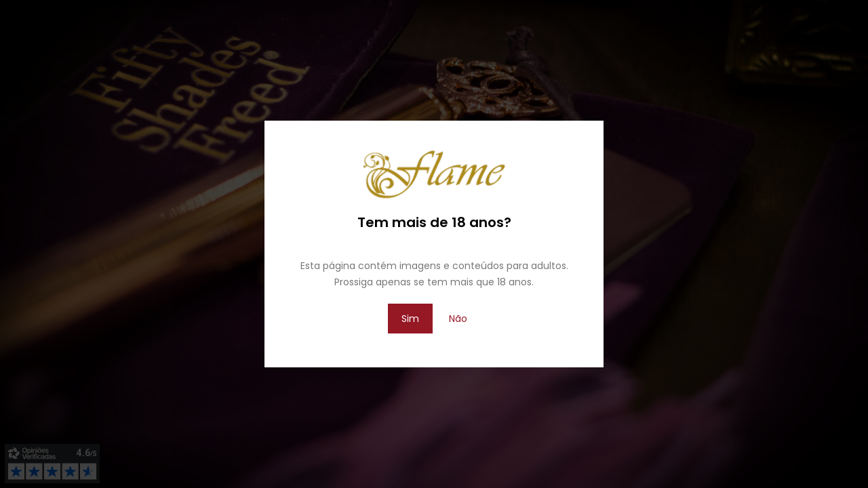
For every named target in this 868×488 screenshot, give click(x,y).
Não (458, 319)
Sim (410, 319)
